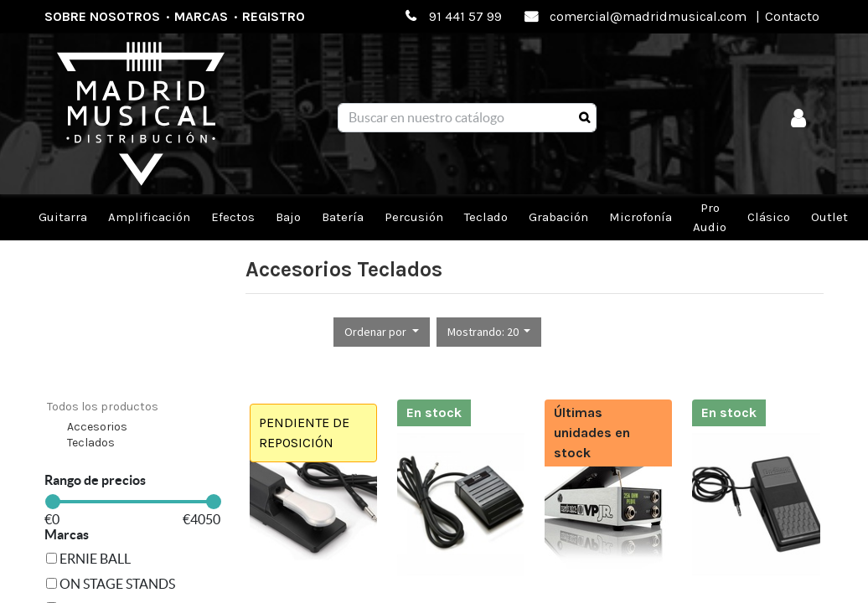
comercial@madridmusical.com (648, 16)
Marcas (201, 16)
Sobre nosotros (102, 16)
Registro (274, 16)
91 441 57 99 (465, 16)
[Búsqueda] (584, 118)
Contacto (792, 16)
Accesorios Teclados (97, 435)
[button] (382, 332)
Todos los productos (103, 407)
